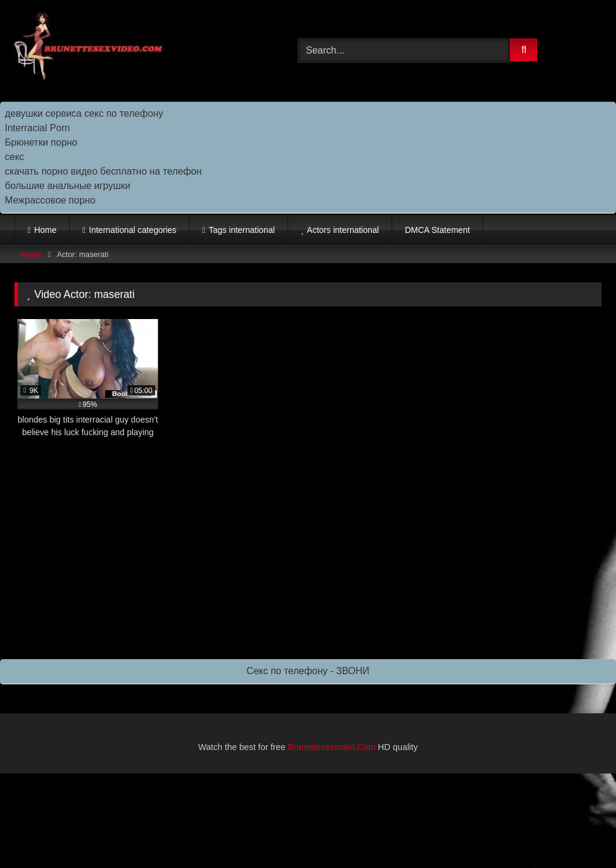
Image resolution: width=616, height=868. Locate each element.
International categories (133, 230)
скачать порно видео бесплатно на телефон (103, 171)
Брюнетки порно (41, 142)
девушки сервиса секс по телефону (84, 113)
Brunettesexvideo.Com (332, 747)
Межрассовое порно (50, 200)
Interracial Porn (38, 128)
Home (45, 230)
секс (14, 157)
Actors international (343, 230)
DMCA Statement (437, 230)
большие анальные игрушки (68, 186)
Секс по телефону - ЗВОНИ (308, 671)
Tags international (242, 230)
